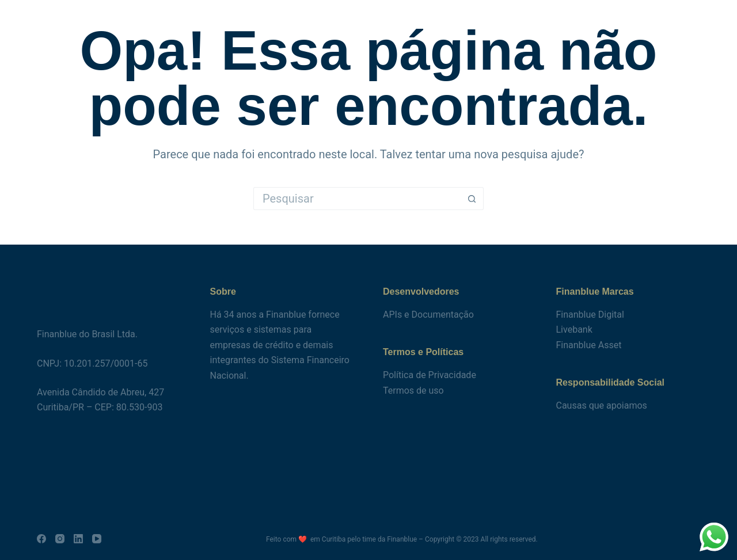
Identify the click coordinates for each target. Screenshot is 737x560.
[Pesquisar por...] (357, 199)
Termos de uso (413, 391)
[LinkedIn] (78, 539)
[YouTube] (97, 539)
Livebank (574, 329)
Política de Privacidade (430, 375)
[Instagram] (60, 539)
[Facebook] (41, 539)
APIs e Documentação (428, 315)
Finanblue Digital (590, 315)
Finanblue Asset (589, 345)
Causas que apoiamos (602, 405)
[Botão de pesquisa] (472, 199)
